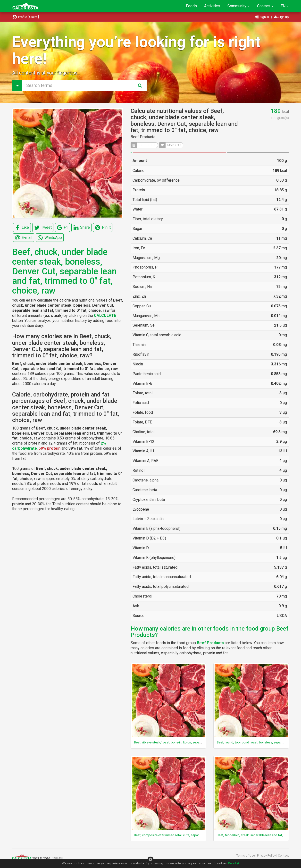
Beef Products (143, 137)
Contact (265, 6)
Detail (234, 863)
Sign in (263, 17)
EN (285, 6)
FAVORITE (170, 145)
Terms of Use (246, 855)
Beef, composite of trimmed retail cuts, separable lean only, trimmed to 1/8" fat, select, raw (199, 835)
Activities (212, 6)
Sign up (281, 17)
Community (239, 6)
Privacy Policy (267, 855)
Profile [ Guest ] (25, 17)
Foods (191, 6)
